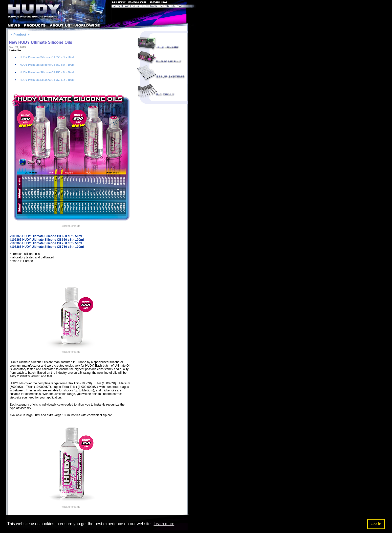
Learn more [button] (164, 524)
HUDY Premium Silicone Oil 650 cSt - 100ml (47, 65)
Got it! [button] (376, 524)
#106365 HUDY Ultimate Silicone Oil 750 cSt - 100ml (47, 247)
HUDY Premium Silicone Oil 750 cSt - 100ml (47, 80)
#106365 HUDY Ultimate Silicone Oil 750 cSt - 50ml (46, 243)
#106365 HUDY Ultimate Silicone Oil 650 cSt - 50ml (46, 236)
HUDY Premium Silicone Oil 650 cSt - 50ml (46, 57)
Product (20, 35)
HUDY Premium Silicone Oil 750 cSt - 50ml (46, 72)
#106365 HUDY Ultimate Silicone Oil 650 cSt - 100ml (47, 240)
